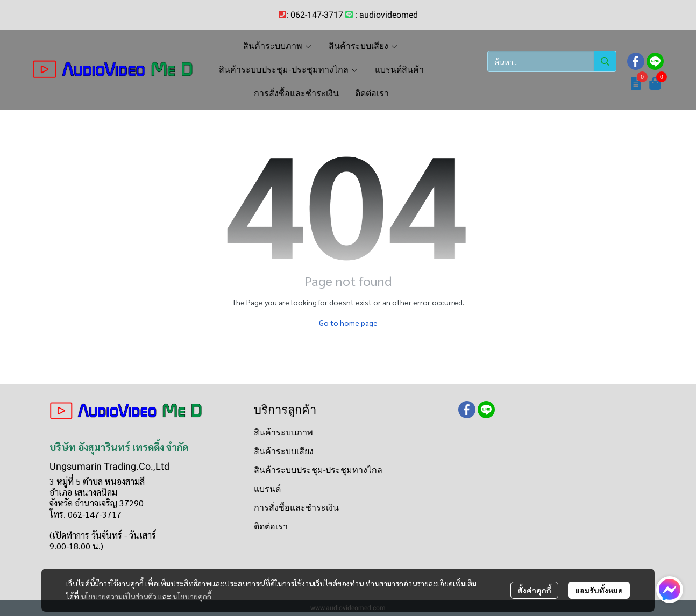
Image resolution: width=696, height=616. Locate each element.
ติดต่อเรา (271, 527)
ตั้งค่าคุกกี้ (534, 590)
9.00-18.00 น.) (76, 546)
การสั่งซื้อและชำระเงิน (296, 508)
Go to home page (348, 323)
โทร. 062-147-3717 (86, 514)
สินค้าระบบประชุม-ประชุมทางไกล (318, 470)
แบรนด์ (267, 489)
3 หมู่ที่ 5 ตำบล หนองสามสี (97, 481)
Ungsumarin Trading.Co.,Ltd (109, 466)
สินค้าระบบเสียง (284, 451)
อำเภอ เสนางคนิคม (83, 492)
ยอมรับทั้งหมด (599, 590)
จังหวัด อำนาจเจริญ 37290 (97, 503)
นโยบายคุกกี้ (192, 596)
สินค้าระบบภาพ (283, 432)
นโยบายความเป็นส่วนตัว (119, 596)
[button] (552, 61)
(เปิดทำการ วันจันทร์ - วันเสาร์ (103, 535)
